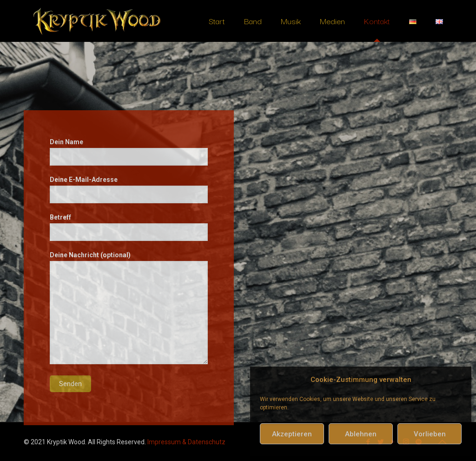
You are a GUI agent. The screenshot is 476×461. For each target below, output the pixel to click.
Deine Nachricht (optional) (129, 308)
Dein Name (129, 152)
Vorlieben (430, 434)
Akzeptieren (292, 434)
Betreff (129, 227)
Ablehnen (361, 434)
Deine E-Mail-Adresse (129, 190)
